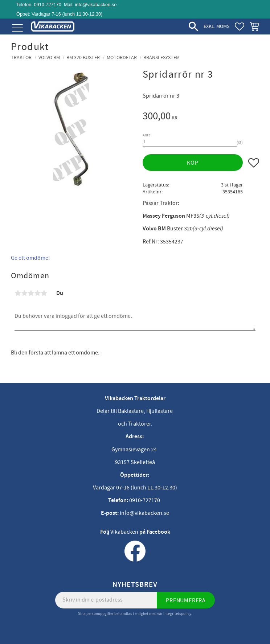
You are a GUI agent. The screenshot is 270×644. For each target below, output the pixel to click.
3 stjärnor (31, 293)
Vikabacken (124, 532)
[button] (17, 28)
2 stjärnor (24, 293)
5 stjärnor (44, 293)
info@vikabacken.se (96, 5)
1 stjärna (18, 293)
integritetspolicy (177, 614)
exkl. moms (216, 26)
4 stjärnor (37, 293)
